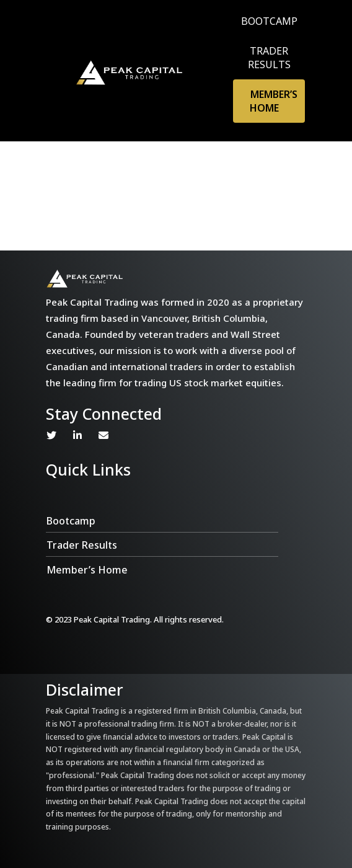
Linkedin (77, 435)
